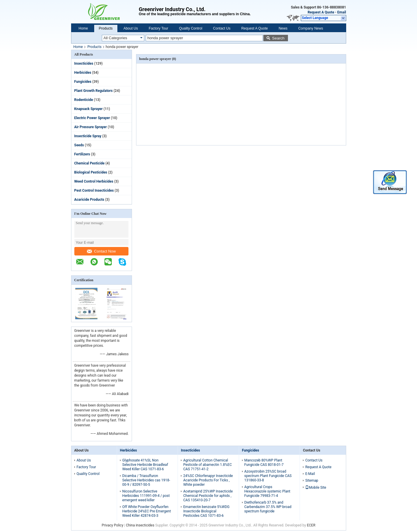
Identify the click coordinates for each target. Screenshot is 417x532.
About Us (131, 28)
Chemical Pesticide (90, 163)
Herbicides (83, 73)
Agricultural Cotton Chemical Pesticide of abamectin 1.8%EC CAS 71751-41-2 (207, 465)
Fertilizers (82, 154)
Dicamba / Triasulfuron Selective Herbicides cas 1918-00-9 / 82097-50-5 (146, 480)
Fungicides (83, 82)
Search (278, 38)
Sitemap (312, 480)
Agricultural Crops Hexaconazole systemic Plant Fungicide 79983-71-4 (267, 491)
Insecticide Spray (88, 136)
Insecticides (84, 64)
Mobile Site (316, 488)
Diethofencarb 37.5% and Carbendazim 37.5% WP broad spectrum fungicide (268, 507)
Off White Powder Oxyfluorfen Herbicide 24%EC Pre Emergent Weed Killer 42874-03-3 (147, 511)
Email (342, 12)
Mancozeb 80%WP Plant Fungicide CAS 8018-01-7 (264, 463)
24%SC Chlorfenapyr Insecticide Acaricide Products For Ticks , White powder (208, 480)
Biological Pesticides (91, 172)
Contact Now (101, 251)
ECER (311, 525)
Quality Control (191, 28)
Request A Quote (321, 12)
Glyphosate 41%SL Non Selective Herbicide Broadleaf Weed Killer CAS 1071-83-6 (145, 465)
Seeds (79, 145)
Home (83, 28)
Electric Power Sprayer (92, 118)
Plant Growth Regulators (93, 91)
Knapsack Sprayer (89, 109)
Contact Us (222, 28)
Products (106, 28)
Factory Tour (158, 28)
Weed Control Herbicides (94, 181)
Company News (311, 28)
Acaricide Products (89, 200)
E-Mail (310, 474)
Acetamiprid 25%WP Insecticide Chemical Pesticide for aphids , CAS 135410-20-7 (208, 496)
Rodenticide (84, 100)
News (283, 28)
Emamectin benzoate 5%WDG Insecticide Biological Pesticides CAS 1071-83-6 (206, 511)
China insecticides (140, 525)
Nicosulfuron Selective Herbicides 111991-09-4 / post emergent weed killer (146, 496)
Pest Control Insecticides (94, 191)
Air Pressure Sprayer (91, 127)
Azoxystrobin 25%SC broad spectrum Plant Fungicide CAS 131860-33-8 (268, 476)
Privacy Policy (112, 525)
